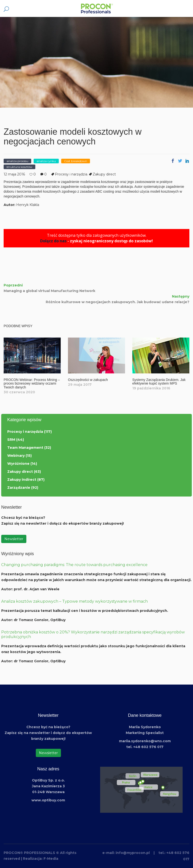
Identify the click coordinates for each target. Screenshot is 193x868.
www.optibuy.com (48, 800)
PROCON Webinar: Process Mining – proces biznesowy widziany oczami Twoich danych (32, 383)
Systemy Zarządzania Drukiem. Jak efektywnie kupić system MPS (159, 382)
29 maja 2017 (80, 385)
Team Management (25, 448)
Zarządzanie (19, 488)
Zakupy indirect (22, 480)
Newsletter (14, 539)
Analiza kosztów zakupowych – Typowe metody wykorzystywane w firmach (74, 601)
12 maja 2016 (14, 174)
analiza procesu (17, 161)
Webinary (16, 456)
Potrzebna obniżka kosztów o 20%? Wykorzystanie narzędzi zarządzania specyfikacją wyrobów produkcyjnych (93, 634)
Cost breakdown (76, 161)
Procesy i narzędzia (71, 174)
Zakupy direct (104, 174)
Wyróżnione (18, 464)
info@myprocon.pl (133, 853)
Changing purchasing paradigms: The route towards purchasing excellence (74, 565)
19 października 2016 (151, 388)
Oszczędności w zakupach (88, 380)
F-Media (51, 859)
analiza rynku (46, 161)
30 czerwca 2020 (19, 392)
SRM (11, 440)
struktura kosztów (19, 167)
